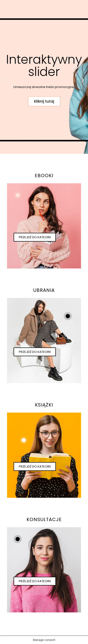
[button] (5, 80)
